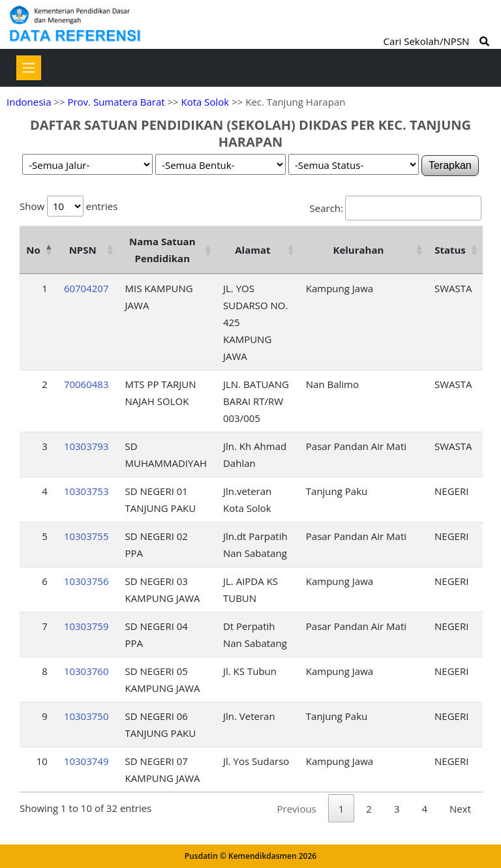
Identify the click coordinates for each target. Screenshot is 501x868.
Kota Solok (205, 102)
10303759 (86, 626)
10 (42, 761)
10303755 (86, 536)
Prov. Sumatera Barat (116, 102)
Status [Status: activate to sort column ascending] (450, 250)
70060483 (86, 384)
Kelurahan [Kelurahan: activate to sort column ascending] (358, 250)
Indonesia (29, 102)
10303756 (86, 581)
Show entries (68, 206)
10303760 (86, 671)
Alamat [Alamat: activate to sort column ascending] (252, 250)
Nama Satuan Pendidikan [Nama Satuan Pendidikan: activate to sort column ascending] (162, 250)
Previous (297, 809)
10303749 (86, 761)
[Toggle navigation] (29, 68)
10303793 (86, 446)
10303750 (86, 716)
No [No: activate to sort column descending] (33, 250)
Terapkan (450, 165)
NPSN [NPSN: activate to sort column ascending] (83, 250)
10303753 (86, 491)
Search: (396, 208)
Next (460, 809)
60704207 (86, 288)
